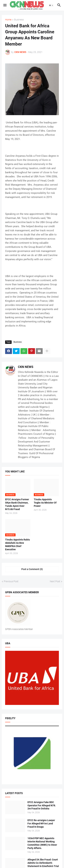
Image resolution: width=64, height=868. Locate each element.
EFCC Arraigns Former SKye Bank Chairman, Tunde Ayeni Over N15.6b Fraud (17, 504)
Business (19, 20)
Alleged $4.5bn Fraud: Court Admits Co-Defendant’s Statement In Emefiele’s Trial (43, 863)
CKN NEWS (26, 367)
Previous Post (11, 581)
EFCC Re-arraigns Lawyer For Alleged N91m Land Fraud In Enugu (41, 823)
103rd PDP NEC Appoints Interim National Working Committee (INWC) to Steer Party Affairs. (42, 843)
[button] (5, 5)
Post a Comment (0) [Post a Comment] (32, 569)
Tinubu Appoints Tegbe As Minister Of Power (45, 503)
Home (8, 20)
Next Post (55, 581)
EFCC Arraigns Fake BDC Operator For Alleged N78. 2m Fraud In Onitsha (42, 805)
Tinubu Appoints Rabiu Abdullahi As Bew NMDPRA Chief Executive (17, 544)
